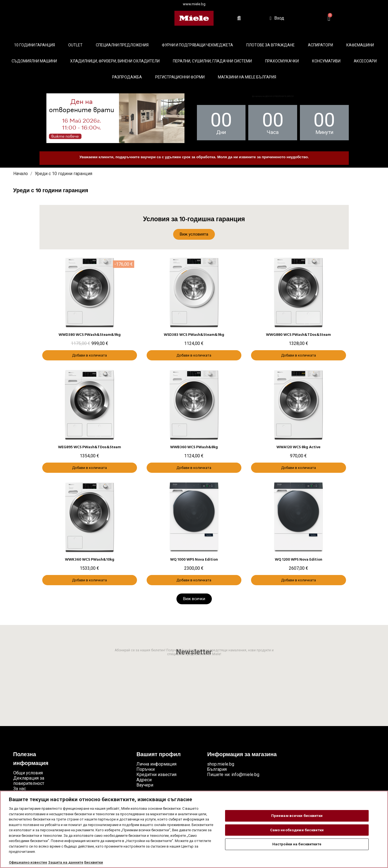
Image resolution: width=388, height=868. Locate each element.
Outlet (75, 45)
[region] (194, 829)
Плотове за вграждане (270, 45)
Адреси (144, 780)
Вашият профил (159, 755)
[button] (194, 234)
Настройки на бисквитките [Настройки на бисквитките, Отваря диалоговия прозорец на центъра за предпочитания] (297, 844)
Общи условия (28, 773)
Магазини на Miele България (247, 77)
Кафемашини (360, 45)
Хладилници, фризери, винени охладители (115, 61)
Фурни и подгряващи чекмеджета (197, 45)
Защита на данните (66, 862)
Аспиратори (320, 45)
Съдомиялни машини (34, 61)
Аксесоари (365, 61)
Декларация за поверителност (29, 781)
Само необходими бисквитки (297, 830)
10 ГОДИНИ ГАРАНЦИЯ (35, 45)
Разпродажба (127, 77)
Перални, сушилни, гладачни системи (212, 61)
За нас (20, 789)
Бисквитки (94, 862)
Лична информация (156, 764)
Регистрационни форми (180, 77)
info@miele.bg (245, 775)
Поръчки (146, 769)
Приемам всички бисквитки (297, 816)
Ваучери (145, 785)
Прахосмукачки (282, 61)
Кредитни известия (156, 775)
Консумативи (326, 61)
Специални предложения (122, 45)
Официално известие (28, 862)
